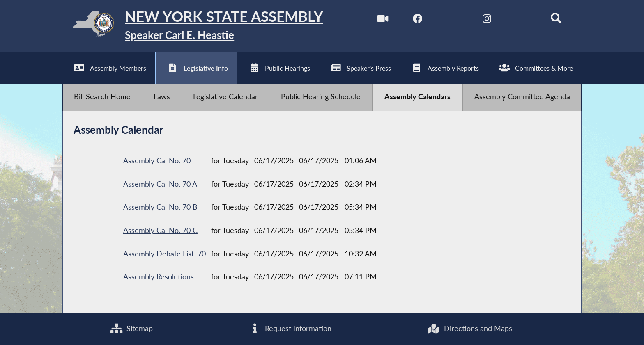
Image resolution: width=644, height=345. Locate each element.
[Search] (556, 20)
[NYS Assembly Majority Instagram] (487, 20)
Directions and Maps (470, 328)
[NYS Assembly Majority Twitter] (452, 20)
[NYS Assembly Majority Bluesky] (521, 20)
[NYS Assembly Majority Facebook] (417, 20)
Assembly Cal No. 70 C (160, 230)
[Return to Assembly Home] (193, 26)
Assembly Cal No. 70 (157, 161)
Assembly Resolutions (159, 277)
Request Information (290, 328)
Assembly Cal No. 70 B (160, 207)
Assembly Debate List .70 (164, 254)
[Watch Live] (383, 20)
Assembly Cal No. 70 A (160, 184)
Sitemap (132, 328)
